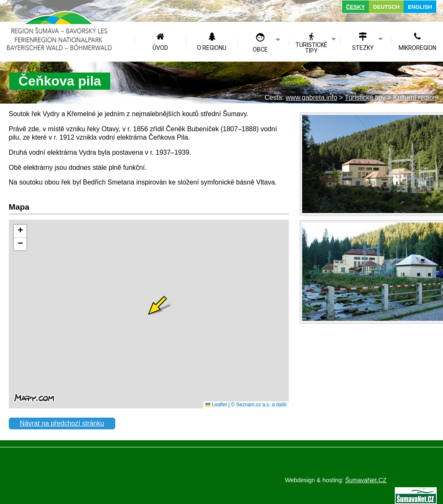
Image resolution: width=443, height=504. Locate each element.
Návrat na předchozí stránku (62, 423)
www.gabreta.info (312, 97)
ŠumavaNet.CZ (366, 480)
